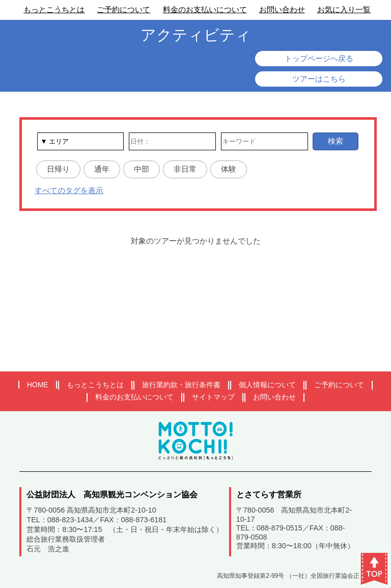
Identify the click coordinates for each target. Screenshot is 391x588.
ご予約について (123, 9)
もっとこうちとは (54, 9)
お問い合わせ (282, 9)
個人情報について (267, 385)
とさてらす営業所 (269, 495)
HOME (38, 385)
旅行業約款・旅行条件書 (181, 385)
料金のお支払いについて (205, 9)
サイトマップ (213, 397)
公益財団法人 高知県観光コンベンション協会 (112, 495)
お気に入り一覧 (344, 9)
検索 (336, 141)
